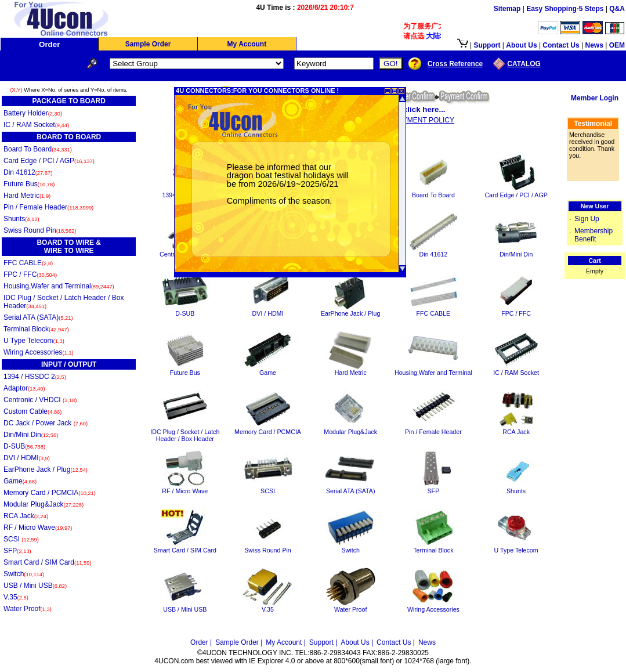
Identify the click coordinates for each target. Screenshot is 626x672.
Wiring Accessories (39, 352)
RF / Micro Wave (38, 528)
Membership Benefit (594, 235)
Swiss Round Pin (40, 230)
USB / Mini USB (35, 586)
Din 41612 (28, 172)
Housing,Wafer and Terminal (59, 286)
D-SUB (24, 446)
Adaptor (24, 388)
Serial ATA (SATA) (38, 317)
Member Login (595, 98)
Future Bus (29, 184)
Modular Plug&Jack (44, 504)
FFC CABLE (28, 263)
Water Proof (28, 609)
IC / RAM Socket (36, 125)
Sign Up (587, 219)
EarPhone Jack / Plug (46, 469)
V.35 (16, 597)
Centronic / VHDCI (40, 400)
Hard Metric (27, 196)
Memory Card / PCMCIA (50, 493)
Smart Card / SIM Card (48, 562)
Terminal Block (36, 329)
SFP (17, 551)
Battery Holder (33, 113)
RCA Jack (26, 516)
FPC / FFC (30, 274)
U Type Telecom (34, 341)
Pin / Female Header (48, 207)
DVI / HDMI (27, 458)
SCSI (21, 539)
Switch (24, 574)
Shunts (21, 219)
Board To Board (38, 149)
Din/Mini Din (31, 435)
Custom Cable (32, 411)
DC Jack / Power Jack (46, 423)
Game (20, 481)
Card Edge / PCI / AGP (49, 161)
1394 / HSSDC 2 (35, 377)
